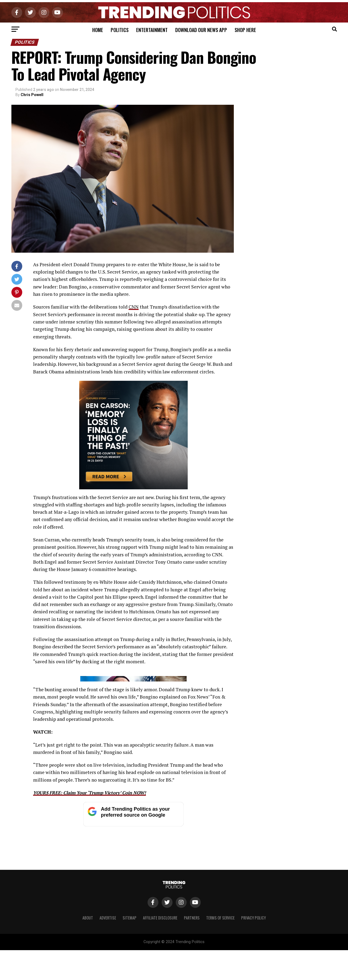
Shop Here (245, 30)
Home (98, 30)
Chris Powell (32, 95)
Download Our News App (201, 30)
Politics (120, 30)
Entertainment (152, 30)
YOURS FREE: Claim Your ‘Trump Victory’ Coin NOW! (94, 899)
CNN (134, 307)
